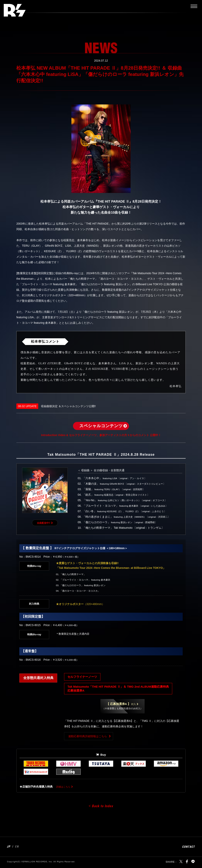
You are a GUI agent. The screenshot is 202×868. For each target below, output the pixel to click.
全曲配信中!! (43, 524)
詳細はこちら (65, 788)
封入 (121, 705)
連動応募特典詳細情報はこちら (88, 738)
